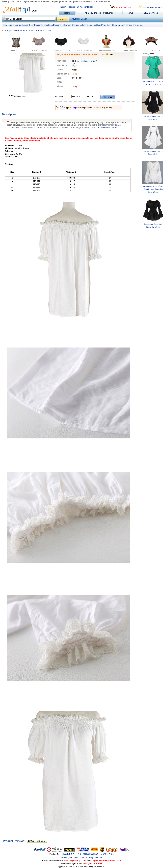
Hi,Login (62, 7)
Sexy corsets (127, 25)
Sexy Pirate (101, 25)
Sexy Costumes (36, 25)
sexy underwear (22, 25)
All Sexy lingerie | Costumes (99, 13)
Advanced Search (79, 19)
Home (67, 13)
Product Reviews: (15, 841)
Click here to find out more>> (104, 128)
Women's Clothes (25, 31)
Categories (9, 31)
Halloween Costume (70, 25)
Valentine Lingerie (88, 25)
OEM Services (151, 13)
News (131, 13)
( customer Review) (88, 61)
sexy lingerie (9, 25)
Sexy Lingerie (66, 858)
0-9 (112, 854)
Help (92, 7)
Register (71, 7)
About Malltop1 (81, 858)
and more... (138, 25)
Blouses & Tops (44, 31)
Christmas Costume (52, 25)
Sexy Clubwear (114, 25)
